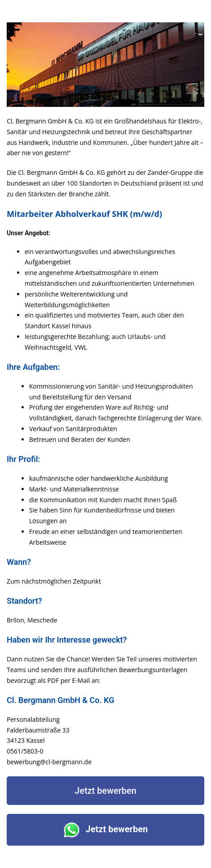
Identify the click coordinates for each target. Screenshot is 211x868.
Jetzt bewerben (106, 791)
